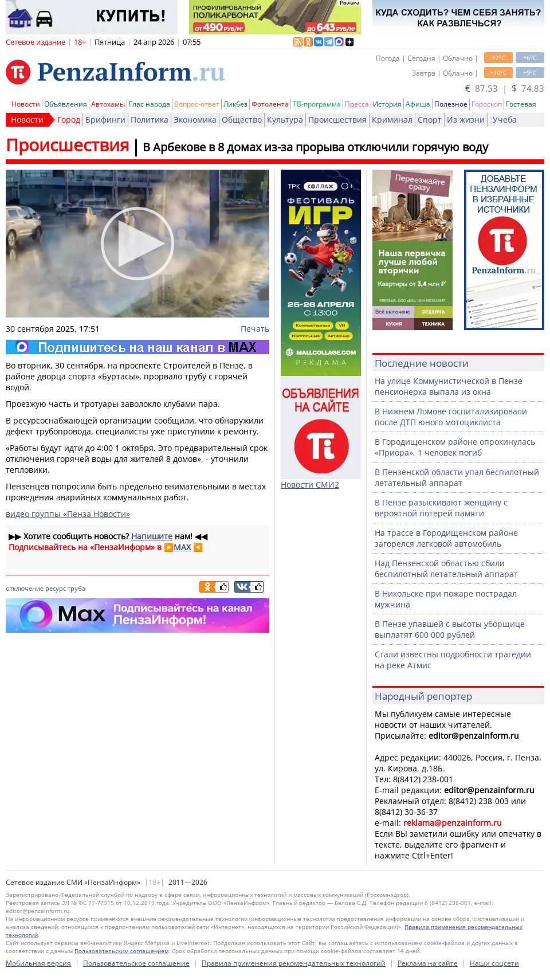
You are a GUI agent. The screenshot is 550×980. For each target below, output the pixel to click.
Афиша (418, 104)
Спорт (430, 119)
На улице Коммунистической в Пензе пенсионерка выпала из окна (449, 386)
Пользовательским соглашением (121, 951)
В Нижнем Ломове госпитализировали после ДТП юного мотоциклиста (451, 417)
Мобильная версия (38, 963)
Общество (242, 119)
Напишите (152, 536)
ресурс (56, 588)
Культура (285, 119)
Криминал (392, 119)
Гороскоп (487, 104)
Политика (150, 119)
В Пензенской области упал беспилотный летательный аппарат (457, 477)
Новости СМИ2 (310, 485)
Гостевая (521, 104)
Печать (255, 329)
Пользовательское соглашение (136, 963)
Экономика (195, 119)
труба (76, 588)
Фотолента (270, 104)
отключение (25, 588)
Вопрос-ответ (197, 104)
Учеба (505, 119)
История (387, 104)
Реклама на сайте (428, 963)
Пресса (357, 104)
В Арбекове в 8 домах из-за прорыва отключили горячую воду (315, 147)
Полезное (451, 104)
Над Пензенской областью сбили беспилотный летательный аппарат (446, 569)
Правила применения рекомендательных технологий (294, 963)
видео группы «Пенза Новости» (68, 514)
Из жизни (466, 119)
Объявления (66, 104)
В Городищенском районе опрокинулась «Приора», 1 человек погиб (455, 447)
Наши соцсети (494, 963)
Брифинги (105, 119)
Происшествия (337, 119)
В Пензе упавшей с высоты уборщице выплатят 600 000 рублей (450, 629)
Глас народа (150, 104)
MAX (182, 547)
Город (69, 119)
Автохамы (108, 104)
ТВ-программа (317, 104)
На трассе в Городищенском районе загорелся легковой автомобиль (446, 538)
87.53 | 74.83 (505, 88)
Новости (26, 104)
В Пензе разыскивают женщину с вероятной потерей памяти (441, 508)
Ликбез (235, 104)
